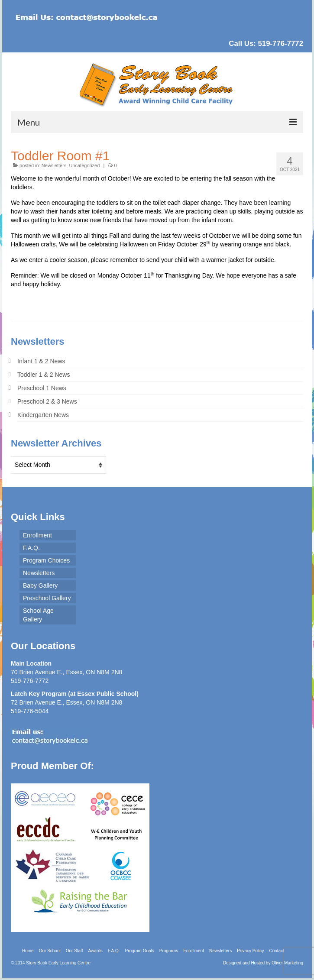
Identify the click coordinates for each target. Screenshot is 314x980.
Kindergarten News (43, 415)
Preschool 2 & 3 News (47, 401)
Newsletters (54, 165)
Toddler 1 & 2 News (44, 375)
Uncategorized (84, 165)
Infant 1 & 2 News (41, 361)
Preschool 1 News (42, 388)
